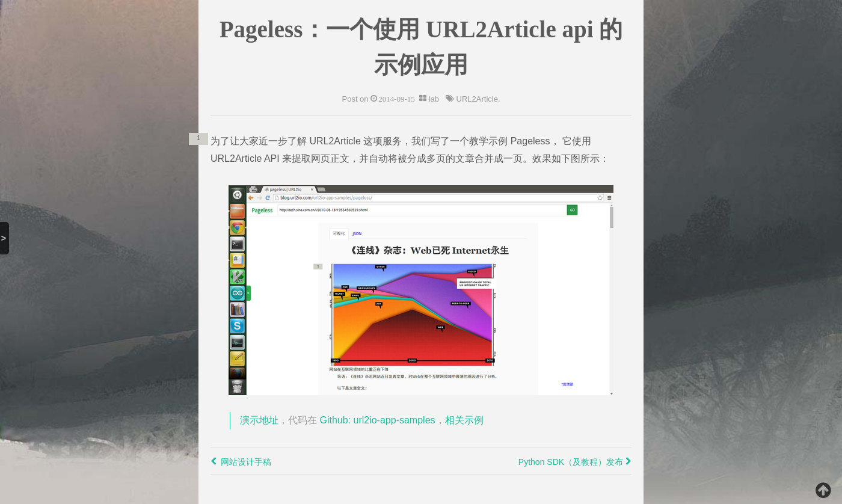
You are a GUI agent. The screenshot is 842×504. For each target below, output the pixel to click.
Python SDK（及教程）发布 (575, 462)
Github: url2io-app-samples (377, 420)
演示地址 (259, 420)
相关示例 (464, 420)
